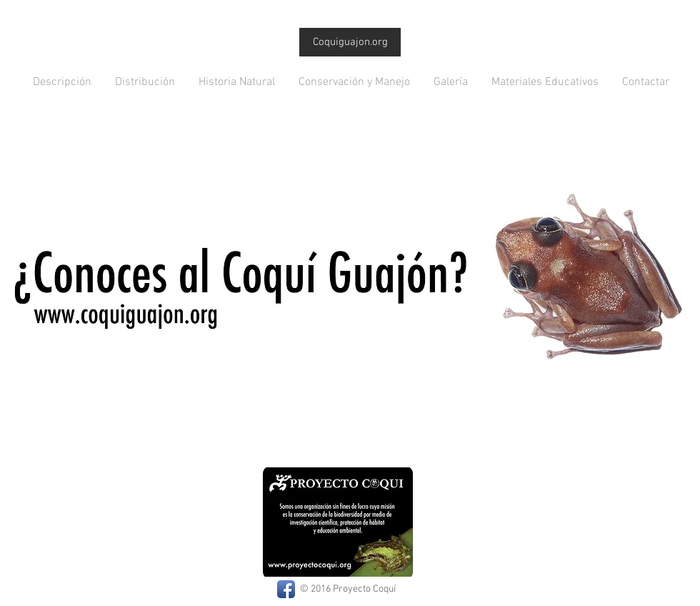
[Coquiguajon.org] (350, 42)
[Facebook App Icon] (286, 589)
